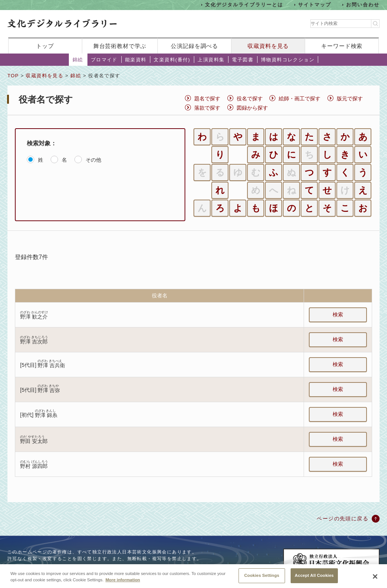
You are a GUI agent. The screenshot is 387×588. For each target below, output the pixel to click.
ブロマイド (104, 60)
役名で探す (250, 98)
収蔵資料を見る (268, 46)
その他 (93, 160)
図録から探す (252, 108)
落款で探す (207, 108)
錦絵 (78, 60)
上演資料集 (211, 60)
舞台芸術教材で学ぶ (120, 46)
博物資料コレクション (288, 60)
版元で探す (350, 98)
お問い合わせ (363, 5)
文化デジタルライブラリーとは (244, 5)
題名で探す (207, 98)
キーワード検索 (342, 46)
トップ (45, 46)
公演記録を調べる (194, 46)
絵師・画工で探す (300, 98)
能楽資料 (136, 60)
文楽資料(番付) (172, 60)
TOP (13, 76)
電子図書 (243, 60)
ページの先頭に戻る (343, 518)
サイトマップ (315, 5)
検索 (338, 314)
